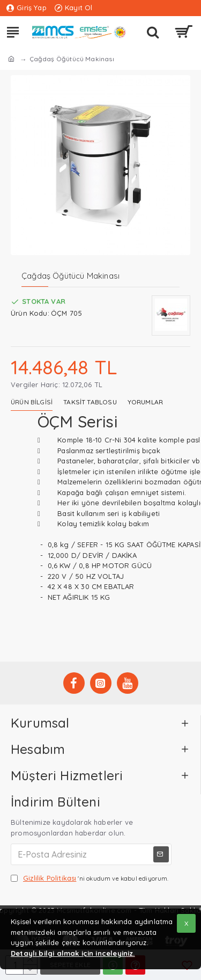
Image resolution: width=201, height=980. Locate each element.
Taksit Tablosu (90, 402)
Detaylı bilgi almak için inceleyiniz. (73, 953)
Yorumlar (145, 402)
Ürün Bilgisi (32, 402)
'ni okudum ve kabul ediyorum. (90, 879)
